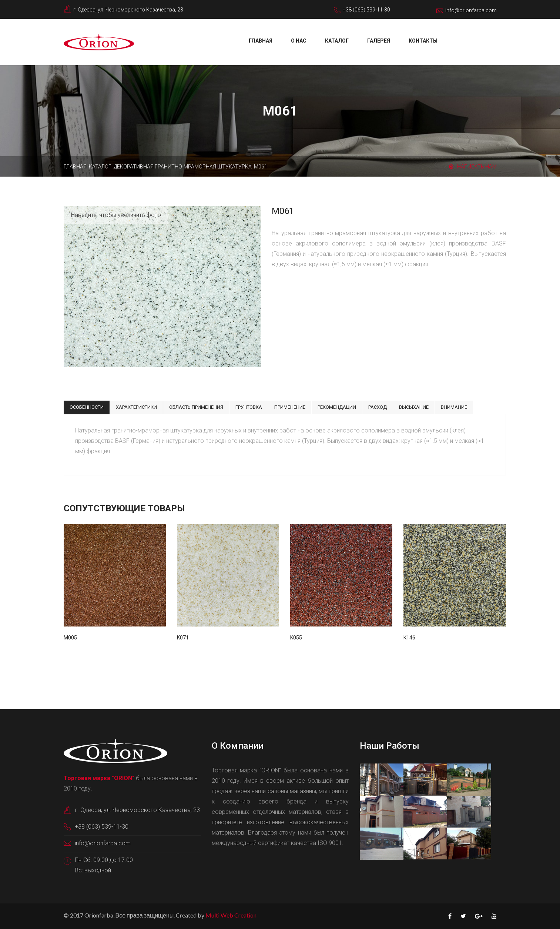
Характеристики (136, 407)
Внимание (454, 407)
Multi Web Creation (231, 915)
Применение (290, 407)
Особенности (87, 407)
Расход (378, 407)
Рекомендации (337, 407)
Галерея (379, 41)
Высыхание (414, 407)
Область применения (196, 407)
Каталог (337, 41)
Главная (261, 41)
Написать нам (473, 167)
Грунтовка (249, 407)
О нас (299, 41)
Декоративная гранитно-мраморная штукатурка (183, 167)
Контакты (423, 41)
